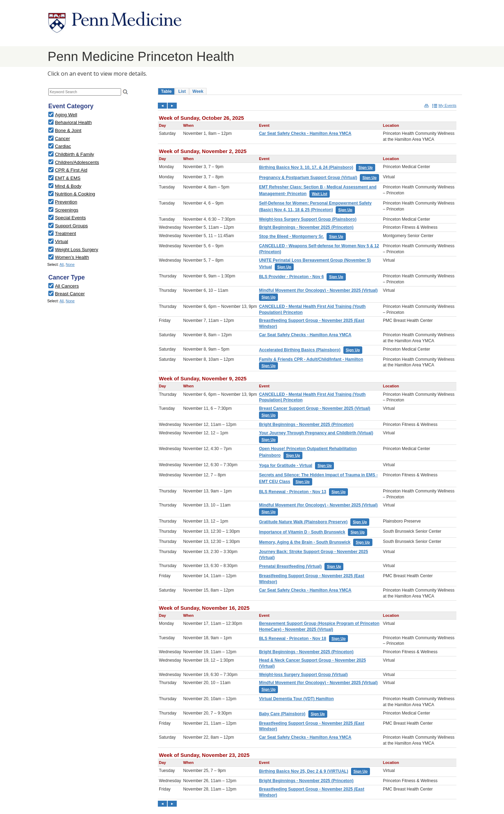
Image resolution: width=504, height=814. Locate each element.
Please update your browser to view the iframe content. (100, 92)
